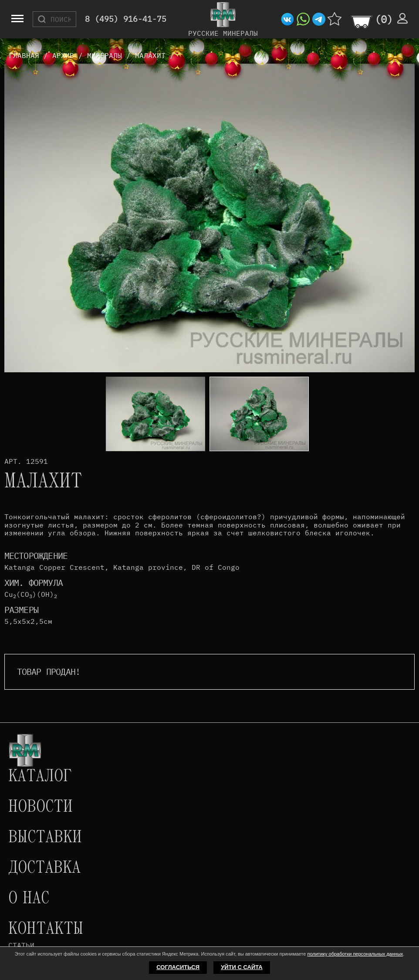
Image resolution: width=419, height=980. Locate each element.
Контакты (46, 929)
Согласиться (178, 967)
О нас (29, 899)
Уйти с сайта (242, 967)
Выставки (45, 838)
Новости (41, 807)
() (384, 19)
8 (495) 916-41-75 (126, 19)
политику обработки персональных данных (355, 954)
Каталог (40, 777)
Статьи (21, 945)
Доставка (44, 868)
